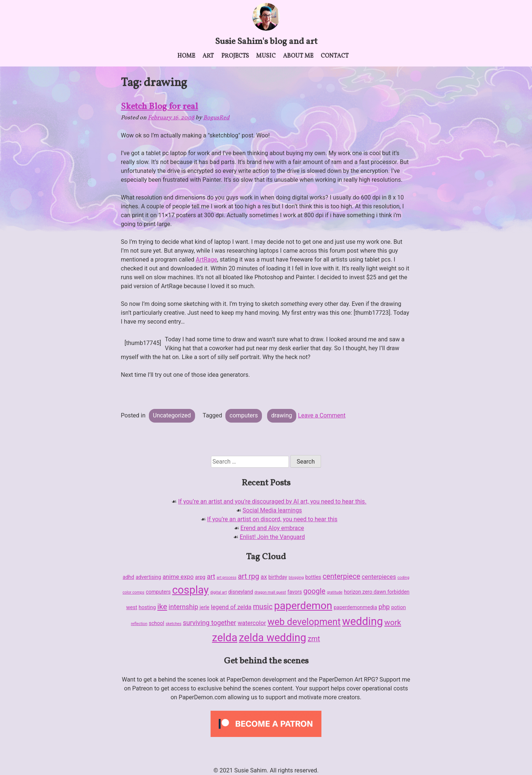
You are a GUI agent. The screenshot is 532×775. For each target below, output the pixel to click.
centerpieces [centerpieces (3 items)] (379, 577)
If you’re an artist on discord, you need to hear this (272, 519)
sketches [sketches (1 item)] (173, 624)
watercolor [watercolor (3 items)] (252, 623)
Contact (335, 56)
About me (298, 56)
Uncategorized (172, 415)
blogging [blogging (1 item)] (296, 578)
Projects (235, 56)
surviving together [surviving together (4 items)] (209, 623)
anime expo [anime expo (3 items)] (178, 577)
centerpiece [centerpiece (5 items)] (341, 576)
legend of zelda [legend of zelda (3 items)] (231, 607)
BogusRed (216, 118)
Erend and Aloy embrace (272, 528)
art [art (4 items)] (211, 576)
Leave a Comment (322, 415)
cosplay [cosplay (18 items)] (190, 590)
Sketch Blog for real (159, 107)
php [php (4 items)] (384, 607)
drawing (282, 415)
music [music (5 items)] (263, 607)
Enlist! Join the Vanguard (272, 537)
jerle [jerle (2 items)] (204, 607)
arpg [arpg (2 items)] (200, 577)
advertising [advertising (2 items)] (148, 577)
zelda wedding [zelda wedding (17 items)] (272, 638)
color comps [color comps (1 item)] (134, 592)
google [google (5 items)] (314, 591)
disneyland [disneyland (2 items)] (241, 592)
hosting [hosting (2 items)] (147, 607)
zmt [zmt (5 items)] (314, 639)
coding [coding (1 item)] (403, 578)
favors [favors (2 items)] (295, 592)
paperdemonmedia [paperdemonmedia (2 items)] (355, 607)
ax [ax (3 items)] (264, 577)
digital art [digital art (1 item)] (219, 592)
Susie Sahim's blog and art (266, 42)
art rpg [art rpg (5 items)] (249, 576)
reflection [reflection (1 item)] (139, 624)
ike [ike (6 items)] (162, 607)
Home (186, 56)
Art (208, 56)
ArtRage (207, 260)
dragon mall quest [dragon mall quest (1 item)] (270, 592)
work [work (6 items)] (393, 622)
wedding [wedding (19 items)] (362, 621)
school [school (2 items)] (157, 623)
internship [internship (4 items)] (183, 607)
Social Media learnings (272, 510)
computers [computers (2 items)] (158, 592)
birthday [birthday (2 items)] (278, 577)
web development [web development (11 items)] (304, 622)
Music (266, 56)
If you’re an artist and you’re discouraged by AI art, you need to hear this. (272, 501)
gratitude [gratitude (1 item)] (335, 592)
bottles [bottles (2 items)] (313, 577)
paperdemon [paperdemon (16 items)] (303, 606)
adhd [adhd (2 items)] (128, 577)
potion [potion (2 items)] (399, 607)
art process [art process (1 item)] (226, 578)
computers (244, 415)
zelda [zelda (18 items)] (225, 638)
